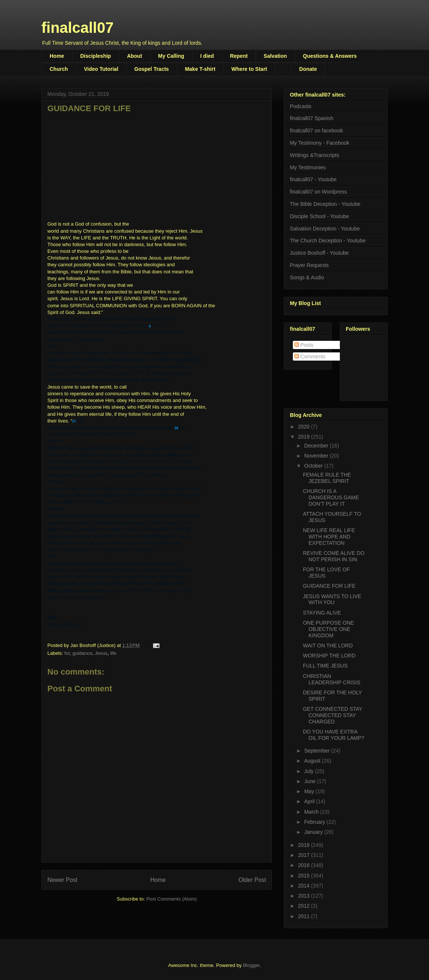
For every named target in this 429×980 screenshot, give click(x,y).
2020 (305, 427)
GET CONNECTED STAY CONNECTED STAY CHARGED (333, 715)
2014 (305, 886)
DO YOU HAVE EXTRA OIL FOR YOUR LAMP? (334, 735)
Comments (310, 356)
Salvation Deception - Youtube (325, 229)
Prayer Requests (309, 265)
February (315, 822)
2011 (305, 916)
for (67, 653)
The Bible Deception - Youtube (325, 204)
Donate (308, 69)
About (134, 56)
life (113, 653)
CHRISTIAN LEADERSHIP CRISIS (332, 679)
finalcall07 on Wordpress (318, 192)
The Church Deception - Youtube (328, 241)
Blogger (251, 965)
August (313, 761)
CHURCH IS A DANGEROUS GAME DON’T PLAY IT (331, 497)
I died (207, 56)
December (317, 446)
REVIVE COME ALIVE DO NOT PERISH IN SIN (334, 556)
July (309, 771)
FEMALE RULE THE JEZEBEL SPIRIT (327, 478)
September (317, 751)
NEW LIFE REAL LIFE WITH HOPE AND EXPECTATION (329, 537)
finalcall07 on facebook (316, 131)
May (310, 791)
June (310, 781)
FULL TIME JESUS (325, 666)
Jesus (101, 653)
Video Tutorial (101, 69)
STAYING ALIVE (322, 613)
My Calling (171, 56)
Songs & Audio (307, 277)
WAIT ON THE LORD (328, 646)
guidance (82, 653)
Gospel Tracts (152, 69)
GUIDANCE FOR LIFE (329, 586)
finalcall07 (77, 28)
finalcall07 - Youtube (313, 179)
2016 (305, 865)
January (314, 832)
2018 (305, 845)
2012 (305, 906)
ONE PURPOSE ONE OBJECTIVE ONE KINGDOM (328, 629)
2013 (305, 896)
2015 (305, 876)
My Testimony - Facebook (320, 143)
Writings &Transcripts (314, 155)
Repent (239, 56)
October (314, 466)
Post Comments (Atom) (171, 899)
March (312, 812)
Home (57, 56)
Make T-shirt (200, 69)
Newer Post (62, 880)
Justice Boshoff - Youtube (319, 253)
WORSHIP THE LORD (329, 656)
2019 (305, 437)
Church (59, 69)
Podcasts (301, 106)
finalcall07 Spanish (312, 118)
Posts (304, 345)
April (310, 801)
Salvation (275, 56)
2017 (305, 855)
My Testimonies (308, 167)
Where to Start (249, 69)
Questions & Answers (330, 56)
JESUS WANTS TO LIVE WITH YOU (332, 599)
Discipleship (95, 56)
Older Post (252, 880)
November (317, 456)
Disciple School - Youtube (320, 216)
